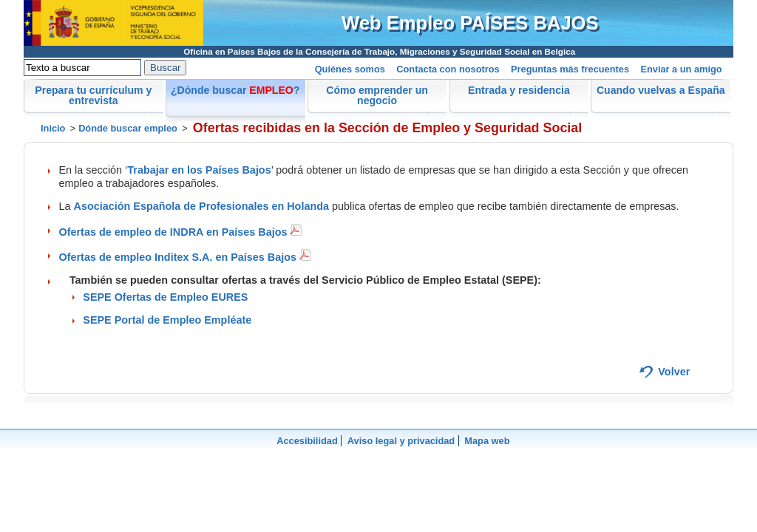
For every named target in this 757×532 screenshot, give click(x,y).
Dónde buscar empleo (128, 128)
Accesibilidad (307, 441)
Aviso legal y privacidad (401, 441)
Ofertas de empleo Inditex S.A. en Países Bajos (186, 257)
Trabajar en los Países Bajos (199, 170)
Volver (674, 372)
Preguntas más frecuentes (570, 69)
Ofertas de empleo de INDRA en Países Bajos (181, 232)
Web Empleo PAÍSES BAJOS (470, 23)
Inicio (53, 128)
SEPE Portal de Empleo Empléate (167, 320)
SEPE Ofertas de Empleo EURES (165, 297)
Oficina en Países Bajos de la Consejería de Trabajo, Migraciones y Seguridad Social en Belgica (379, 51)
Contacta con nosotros (448, 69)
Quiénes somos (350, 69)
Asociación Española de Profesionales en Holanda (201, 206)
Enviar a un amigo (681, 69)
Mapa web (487, 441)
